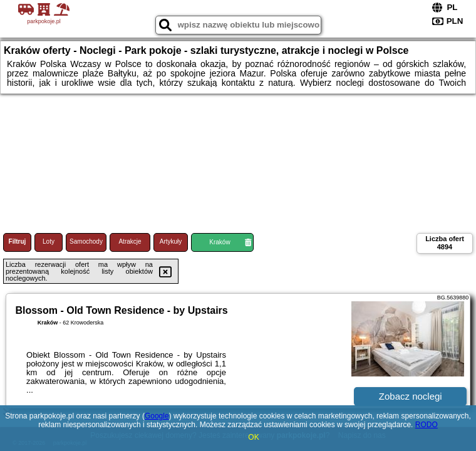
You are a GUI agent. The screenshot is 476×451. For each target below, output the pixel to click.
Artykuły (171, 241)
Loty (49, 241)
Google (157, 416)
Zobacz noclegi (411, 396)
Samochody (86, 241)
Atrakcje (130, 241)
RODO (427, 425)
